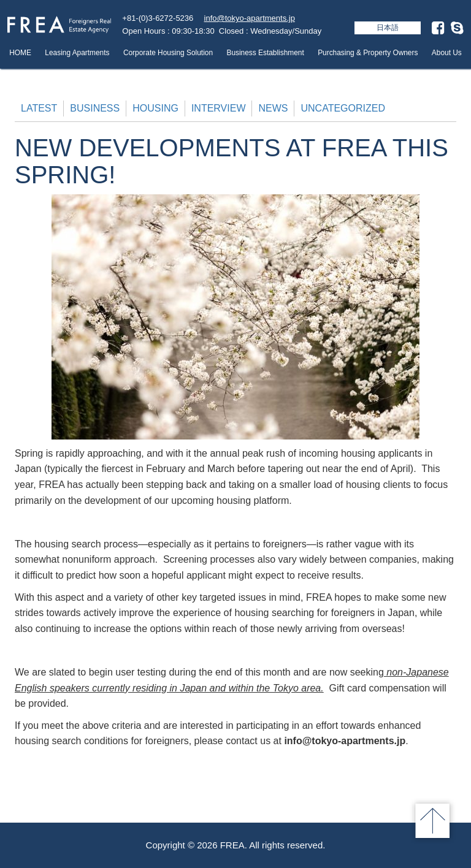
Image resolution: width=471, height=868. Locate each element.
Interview (219, 108)
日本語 (388, 28)
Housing (155, 108)
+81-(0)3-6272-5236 (158, 18)
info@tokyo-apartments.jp (250, 18)
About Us (447, 53)
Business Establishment (265, 53)
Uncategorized (343, 108)
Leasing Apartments (77, 53)
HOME (20, 53)
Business (95, 108)
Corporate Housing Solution (168, 53)
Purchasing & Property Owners (368, 53)
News (273, 108)
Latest (39, 108)
